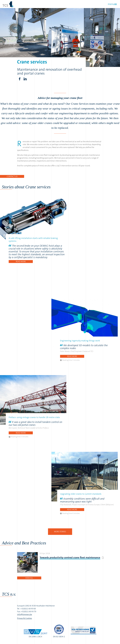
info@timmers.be (25, 614)
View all (29, 578)
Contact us (12, 176)
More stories (60, 532)
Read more (21, 261)
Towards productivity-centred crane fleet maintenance (70, 558)
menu (111, 4)
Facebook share (20, 79)
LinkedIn (25, 79)
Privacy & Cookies (25, 618)
